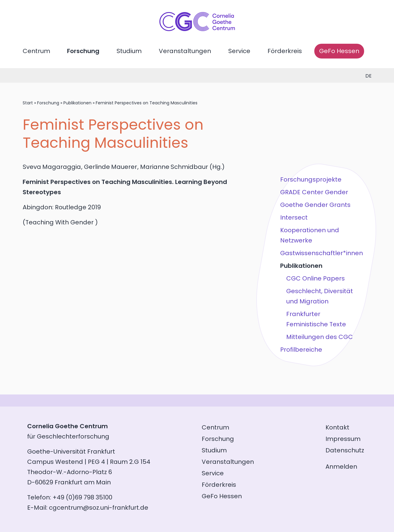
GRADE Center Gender (314, 192)
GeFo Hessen (339, 51)
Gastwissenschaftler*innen (322, 253)
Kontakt (337, 427)
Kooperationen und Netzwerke (310, 235)
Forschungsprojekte (311, 179)
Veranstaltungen (185, 51)
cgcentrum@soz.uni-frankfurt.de (99, 508)
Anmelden (341, 467)
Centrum (36, 51)
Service (239, 51)
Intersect (294, 217)
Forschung (83, 51)
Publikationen (77, 103)
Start (28, 103)
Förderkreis (285, 51)
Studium (129, 51)
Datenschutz (345, 450)
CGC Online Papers (316, 278)
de (368, 76)
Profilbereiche (301, 350)
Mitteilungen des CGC (320, 337)
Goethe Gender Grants (315, 205)
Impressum (343, 439)
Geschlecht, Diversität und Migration (320, 296)
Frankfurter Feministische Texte (316, 319)
